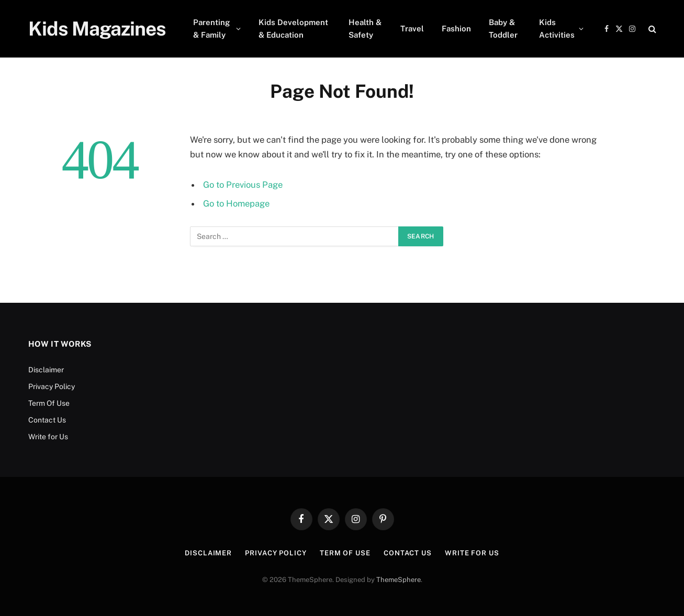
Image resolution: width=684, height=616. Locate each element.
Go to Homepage (236, 203)
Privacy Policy (52, 386)
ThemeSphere (399, 580)
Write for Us (48, 437)
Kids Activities (557, 28)
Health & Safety (365, 28)
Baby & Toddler (503, 28)
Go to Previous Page (243, 185)
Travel (412, 28)
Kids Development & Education (293, 28)
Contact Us (47, 420)
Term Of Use (49, 403)
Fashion (456, 28)
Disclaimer (46, 370)
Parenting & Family (211, 28)
